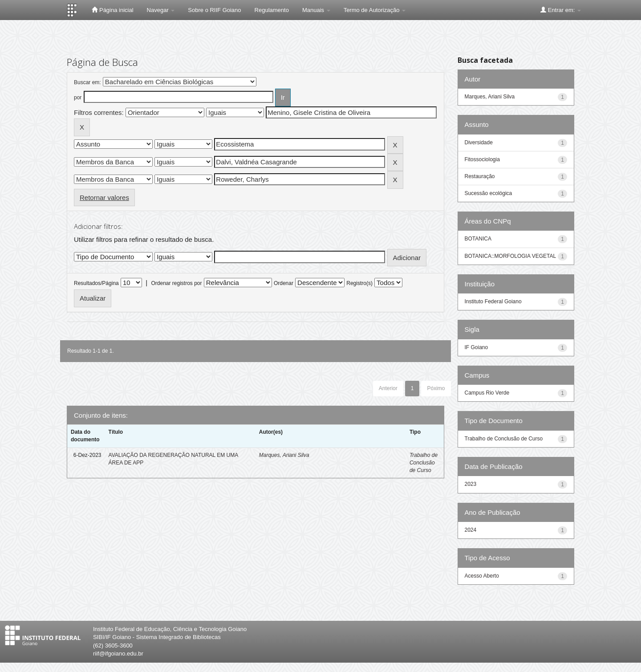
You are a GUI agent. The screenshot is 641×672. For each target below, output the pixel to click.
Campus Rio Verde (487, 393)
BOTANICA (478, 239)
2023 (471, 484)
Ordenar (284, 283)
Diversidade (479, 143)
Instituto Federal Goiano (493, 301)
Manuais (316, 10)
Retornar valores (104, 198)
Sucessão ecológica (489, 193)
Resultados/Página (96, 283)
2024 (471, 530)
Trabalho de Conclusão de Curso (424, 463)
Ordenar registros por (176, 283)
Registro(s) (359, 283)
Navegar (161, 10)
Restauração (480, 176)
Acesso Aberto (482, 576)
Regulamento (272, 10)
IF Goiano (477, 347)
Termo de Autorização (375, 10)
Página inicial (112, 10)
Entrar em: (561, 10)
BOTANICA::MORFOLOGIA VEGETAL (511, 256)
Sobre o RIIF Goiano (214, 10)
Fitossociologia (482, 159)
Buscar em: (87, 82)
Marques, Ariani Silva (284, 455)
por (78, 98)
